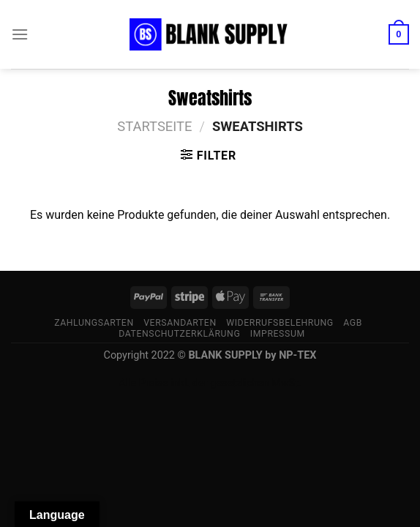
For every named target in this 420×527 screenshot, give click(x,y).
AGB (353, 323)
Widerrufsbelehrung (280, 323)
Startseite (154, 126)
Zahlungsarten (94, 323)
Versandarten (180, 323)
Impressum (278, 334)
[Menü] (20, 34)
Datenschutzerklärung (179, 334)
